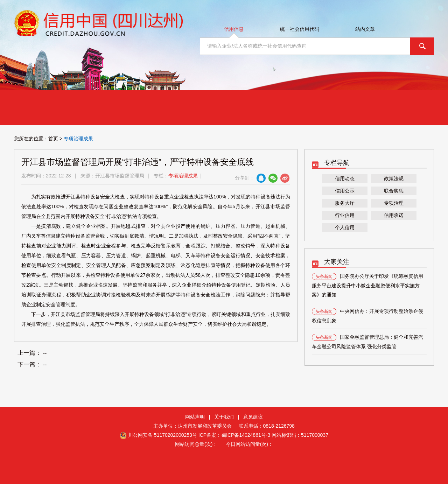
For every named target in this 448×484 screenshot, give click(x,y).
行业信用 (345, 215)
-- (45, 353)
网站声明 (195, 417)
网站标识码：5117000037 (300, 435)
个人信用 (345, 227)
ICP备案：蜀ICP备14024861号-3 (234, 435)
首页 (53, 139)
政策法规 (394, 178)
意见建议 (253, 417)
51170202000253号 (176, 435)
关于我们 (224, 417)
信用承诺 (394, 215)
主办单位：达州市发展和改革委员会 (195, 426)
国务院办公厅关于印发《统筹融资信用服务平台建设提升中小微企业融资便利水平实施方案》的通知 (367, 285)
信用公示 (345, 191)
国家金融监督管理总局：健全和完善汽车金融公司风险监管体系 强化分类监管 (367, 342)
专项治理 (394, 203)
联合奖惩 (394, 191)
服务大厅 (345, 203)
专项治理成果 (183, 176)
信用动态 (345, 178)
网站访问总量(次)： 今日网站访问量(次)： (224, 444)
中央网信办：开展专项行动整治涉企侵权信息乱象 (367, 316)
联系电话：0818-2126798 (267, 426)
